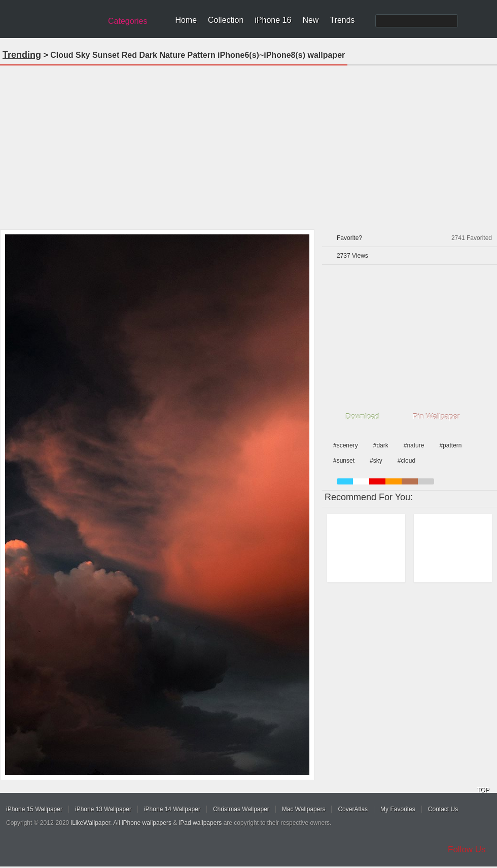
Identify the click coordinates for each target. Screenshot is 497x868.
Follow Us (467, 849)
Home (186, 20)
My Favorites (398, 809)
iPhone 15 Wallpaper (34, 809)
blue (345, 481)
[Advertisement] (248, 144)
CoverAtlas (353, 809)
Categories (128, 21)
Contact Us (443, 809)
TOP (483, 790)
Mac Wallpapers (304, 809)
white (361, 481)
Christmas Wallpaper (241, 809)
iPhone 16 (273, 20)
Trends (342, 20)
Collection (226, 20)
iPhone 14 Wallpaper (172, 809)
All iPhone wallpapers (142, 823)
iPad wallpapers (201, 823)
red (377, 481)
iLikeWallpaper (91, 823)
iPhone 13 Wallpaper (103, 809)
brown (410, 481)
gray (426, 481)
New (310, 20)
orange (394, 481)
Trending (22, 55)
